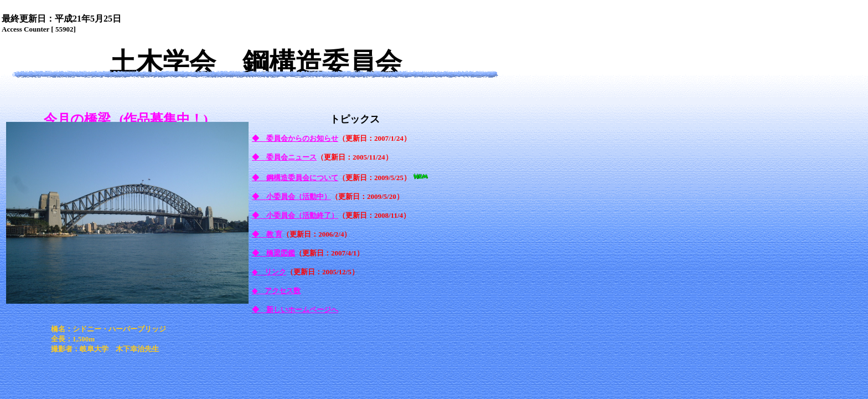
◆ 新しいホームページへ (295, 310)
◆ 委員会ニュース (284, 157)
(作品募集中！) (164, 119)
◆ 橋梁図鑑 (273, 253)
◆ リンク (269, 272)
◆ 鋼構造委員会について (295, 178)
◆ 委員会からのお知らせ (295, 138)
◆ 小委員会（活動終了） (295, 215)
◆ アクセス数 (276, 291)
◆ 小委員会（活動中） (291, 196)
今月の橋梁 (77, 119)
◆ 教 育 (267, 234)
